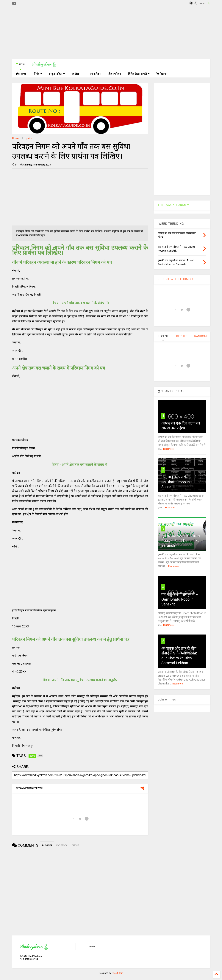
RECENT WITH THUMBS (175, 279)
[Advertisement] (80, 33)
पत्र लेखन (76, 74)
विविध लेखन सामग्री (139, 74)
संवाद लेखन (95, 74)
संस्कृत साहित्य (57, 74)
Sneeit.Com (118, 973)
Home (21, 74)
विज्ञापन (162, 74)
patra (29, 138)
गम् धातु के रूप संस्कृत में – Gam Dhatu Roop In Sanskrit (180, 599)
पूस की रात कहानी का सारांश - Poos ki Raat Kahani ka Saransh (182, 541)
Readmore (168, 449)
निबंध (38, 74)
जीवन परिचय (114, 74)
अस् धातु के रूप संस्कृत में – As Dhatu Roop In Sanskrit (180, 482)
